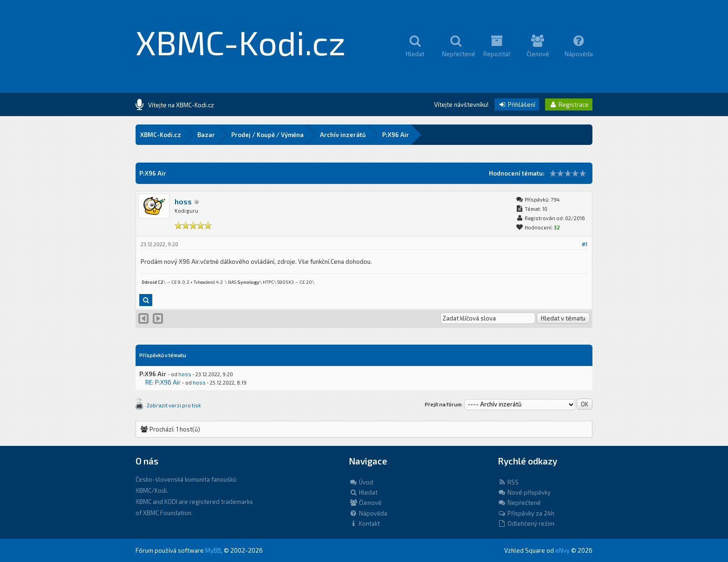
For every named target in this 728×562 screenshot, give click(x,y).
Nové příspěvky (524, 492)
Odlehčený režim (526, 523)
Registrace (569, 105)
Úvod (361, 482)
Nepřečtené (519, 503)
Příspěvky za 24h (526, 513)
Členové (365, 503)
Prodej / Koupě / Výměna (267, 135)
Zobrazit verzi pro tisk (174, 405)
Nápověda (368, 513)
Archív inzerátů (343, 135)
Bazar (206, 135)
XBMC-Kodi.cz (241, 42)
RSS (508, 482)
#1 (585, 244)
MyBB (213, 550)
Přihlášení (517, 105)
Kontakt (364, 523)
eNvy (562, 550)
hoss (183, 201)
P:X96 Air (396, 135)
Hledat (363, 492)
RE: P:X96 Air (163, 382)
